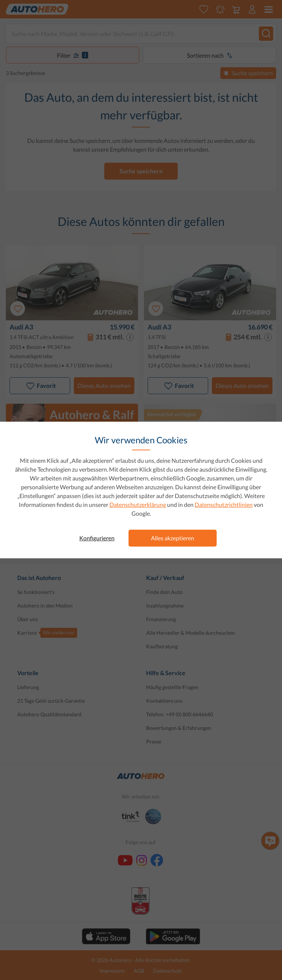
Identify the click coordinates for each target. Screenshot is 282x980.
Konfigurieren (97, 538)
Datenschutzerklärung (138, 505)
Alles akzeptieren (173, 538)
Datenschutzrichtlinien (224, 505)
